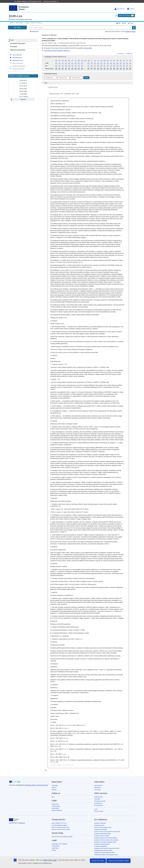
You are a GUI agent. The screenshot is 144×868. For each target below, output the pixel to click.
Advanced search (130, 32)
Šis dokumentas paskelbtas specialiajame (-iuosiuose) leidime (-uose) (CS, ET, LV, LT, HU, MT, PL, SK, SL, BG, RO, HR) (76, 46)
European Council (99, 825)
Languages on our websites (59, 844)
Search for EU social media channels (62, 837)
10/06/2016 (23, 80)
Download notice (16, 60)
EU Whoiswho (98, 803)
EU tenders (97, 799)
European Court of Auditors (102, 836)
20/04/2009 (23, 91)
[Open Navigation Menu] (17, 27)
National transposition (18, 50)
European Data (98, 797)
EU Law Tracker (99, 811)
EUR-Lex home (19, 23)
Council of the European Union (103, 827)
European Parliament (100, 823)
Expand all (120, 54)
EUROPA (12, 23)
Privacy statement (57, 810)
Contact (54, 788)
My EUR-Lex (119, 9)
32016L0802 (88, 48)
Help (118, 23)
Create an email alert (17, 66)
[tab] (87, 57)
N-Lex (96, 809)
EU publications (99, 805)
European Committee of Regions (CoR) (105, 842)
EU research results (100, 801)
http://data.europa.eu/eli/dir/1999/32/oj (57, 51)
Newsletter (97, 788)
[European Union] (14, 820)
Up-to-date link (16, 55)
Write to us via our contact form (61, 827)
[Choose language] (51, 78)
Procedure (14, 47)
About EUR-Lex (98, 785)
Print (124, 23)
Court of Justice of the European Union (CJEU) (107, 832)
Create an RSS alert (17, 69)
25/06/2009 (23, 89)
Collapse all (129, 54)
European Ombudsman (101, 846)
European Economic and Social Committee (106, 840)
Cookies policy (56, 806)
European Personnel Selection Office (105, 853)
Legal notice (55, 804)
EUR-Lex (16, 16)
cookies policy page (49, 860)
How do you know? (51, 1)
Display (86, 78)
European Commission (101, 829)
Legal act (23, 99)
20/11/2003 (23, 97)
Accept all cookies (98, 861)
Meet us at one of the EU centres (61, 829)
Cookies (54, 850)
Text (12, 40)
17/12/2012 (23, 83)
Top (46, 770)
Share (131, 23)
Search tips (34, 32)
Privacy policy (56, 846)
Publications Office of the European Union (36, 785)
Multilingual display (50, 74)
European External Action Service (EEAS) (106, 838)
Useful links (98, 790)
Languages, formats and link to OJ (54, 57)
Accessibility (55, 808)
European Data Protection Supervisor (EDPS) (107, 848)
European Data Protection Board (103, 850)
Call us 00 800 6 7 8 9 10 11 (59, 823)
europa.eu (22, 823)
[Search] (134, 28)
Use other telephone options (60, 825)
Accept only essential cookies (118, 861)
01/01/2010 (23, 86)
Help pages (55, 785)
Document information (18, 43)
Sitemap (54, 790)
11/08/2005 (23, 94)
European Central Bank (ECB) (102, 834)
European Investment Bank (102, 844)
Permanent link (16, 58)
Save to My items (16, 63)
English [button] (130, 9)
